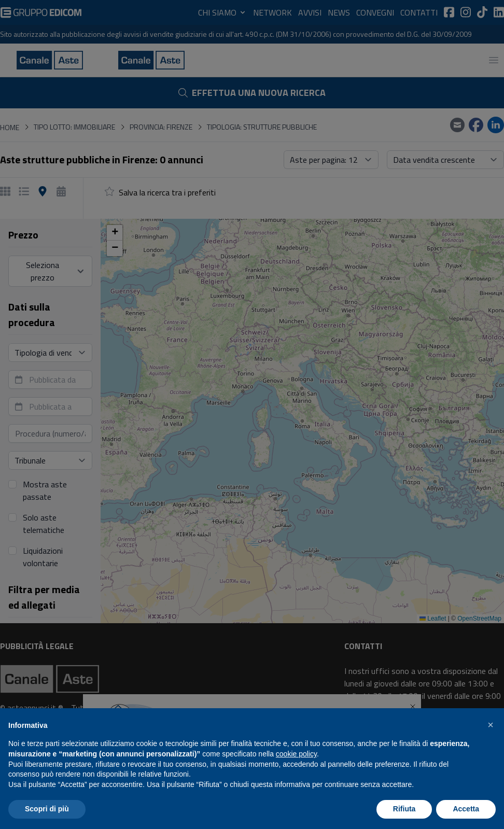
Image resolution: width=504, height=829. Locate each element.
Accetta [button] (466, 809)
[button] (491, 725)
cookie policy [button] (296, 754)
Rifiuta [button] (404, 809)
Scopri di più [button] (47, 809)
